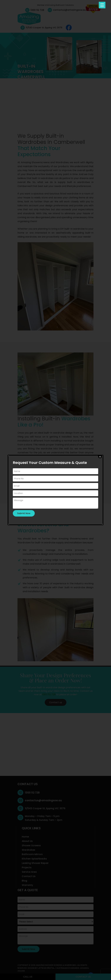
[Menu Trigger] (102, 5)
